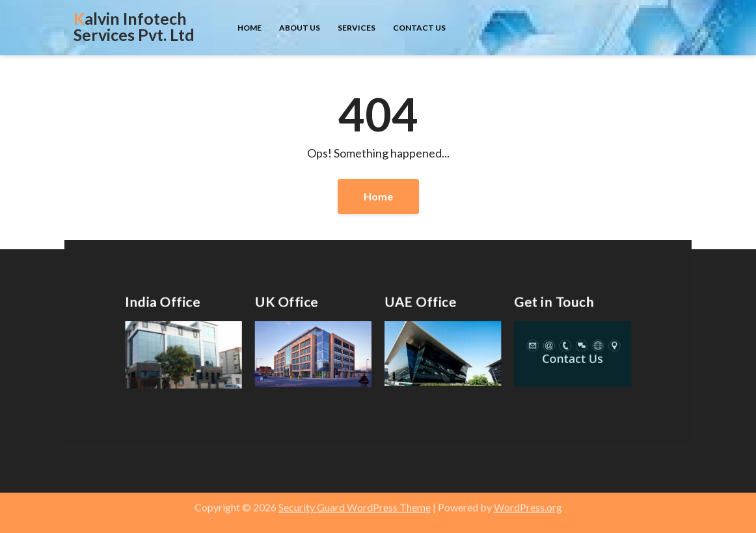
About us (300, 28)
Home (250, 28)
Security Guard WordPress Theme (355, 501)
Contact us (419, 28)
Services (357, 28)
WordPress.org (528, 501)
